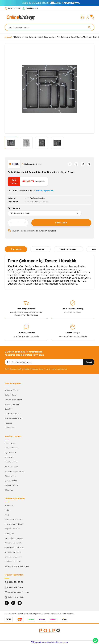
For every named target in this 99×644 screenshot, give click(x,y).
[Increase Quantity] (26, 223)
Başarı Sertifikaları (12, 529)
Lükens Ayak (10, 443)
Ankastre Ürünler (12, 390)
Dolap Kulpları (11, 395)
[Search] (49, 27)
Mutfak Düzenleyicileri (36, 198)
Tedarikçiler (10, 533)
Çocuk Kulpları (11, 480)
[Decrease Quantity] (10, 223)
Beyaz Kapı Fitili (11, 485)
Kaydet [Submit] (89, 362)
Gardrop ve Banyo (12, 414)
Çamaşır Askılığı (11, 448)
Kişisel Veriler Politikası (14, 547)
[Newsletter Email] (49, 362)
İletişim (8, 510)
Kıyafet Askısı (10, 452)
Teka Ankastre (11, 462)
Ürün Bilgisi (16, 249)
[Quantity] (18, 223)
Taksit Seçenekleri (68, 249)
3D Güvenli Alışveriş (13, 552)
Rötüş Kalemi (10, 476)
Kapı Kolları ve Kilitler (13, 400)
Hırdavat (8, 423)
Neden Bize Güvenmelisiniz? (17, 566)
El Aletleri (9, 409)
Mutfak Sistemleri (12, 404)
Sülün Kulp (9, 490)
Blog (7, 515)
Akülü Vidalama (11, 466)
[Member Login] (87, 18)
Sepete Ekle (61, 223)
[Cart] (93, 18)
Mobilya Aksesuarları (13, 418)
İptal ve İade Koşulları (14, 538)
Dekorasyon (10, 428)
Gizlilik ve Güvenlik (12, 561)
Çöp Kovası (9, 457)
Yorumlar (40, 249)
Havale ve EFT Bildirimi (14, 524)
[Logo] (20, 17)
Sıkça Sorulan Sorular (14, 519)
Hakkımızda (10, 505)
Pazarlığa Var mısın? (13, 543)
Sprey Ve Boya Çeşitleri (14, 471)
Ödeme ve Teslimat (13, 557)
